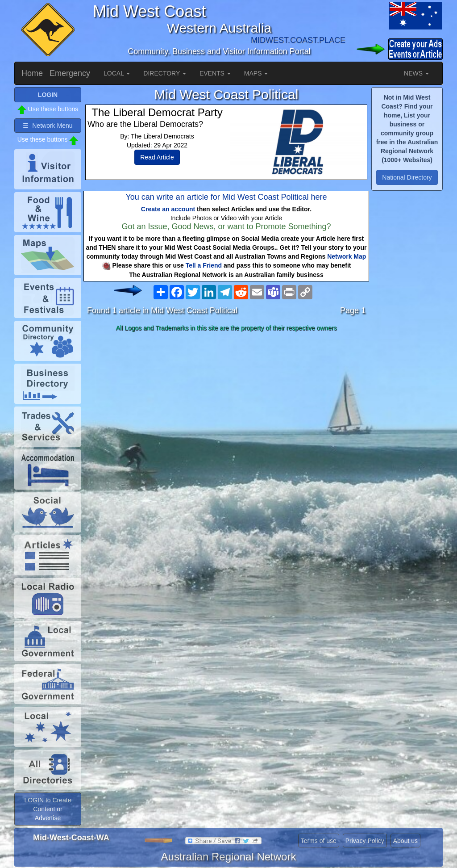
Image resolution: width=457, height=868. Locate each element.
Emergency (70, 73)
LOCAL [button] (117, 73)
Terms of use (319, 841)
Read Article (157, 157)
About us (405, 841)
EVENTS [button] (215, 73)
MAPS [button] (256, 73)
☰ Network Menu (48, 126)
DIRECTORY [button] (165, 73)
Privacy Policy (365, 841)
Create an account (168, 209)
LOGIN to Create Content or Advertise (48, 809)
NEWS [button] (416, 73)
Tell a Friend (204, 265)
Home (32, 73)
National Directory (407, 177)
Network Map (347, 256)
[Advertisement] (226, 406)
